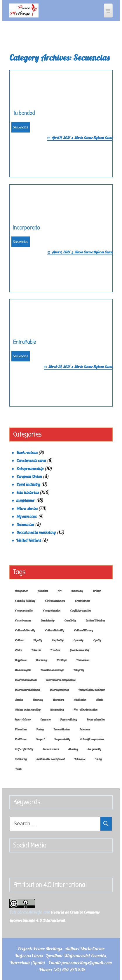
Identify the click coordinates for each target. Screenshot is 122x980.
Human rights (23, 670)
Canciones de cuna (31, 460)
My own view (27, 516)
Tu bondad (24, 113)
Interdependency (59, 690)
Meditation (80, 700)
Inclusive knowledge (52, 670)
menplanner (26, 500)
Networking (57, 710)
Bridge (97, 591)
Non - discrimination (86, 710)
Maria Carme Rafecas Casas (93, 138)
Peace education (96, 719)
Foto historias (27, 492)
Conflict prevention (81, 611)
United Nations (29, 540)
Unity (99, 759)
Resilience (21, 739)
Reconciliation (62, 729)
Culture (19, 640)
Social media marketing (36, 532)
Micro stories (27, 508)
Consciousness (23, 620)
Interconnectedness (26, 680)
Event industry (28, 484)
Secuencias (21, 127)
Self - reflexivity (24, 749)
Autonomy (77, 591)
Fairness (36, 650)
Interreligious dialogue (92, 690)
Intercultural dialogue (28, 690)
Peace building (69, 719)
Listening (38, 700)
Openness (45, 719)
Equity (97, 640)
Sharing (73, 749)
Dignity (38, 640)
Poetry (40, 729)
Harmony (41, 660)
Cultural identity (55, 630)
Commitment (82, 601)
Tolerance (80, 759)
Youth (18, 769)
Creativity (70, 620)
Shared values (51, 749)
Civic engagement (55, 601)
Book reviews (27, 453)
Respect (40, 739)
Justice (19, 700)
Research (85, 729)
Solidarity (21, 759)
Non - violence (23, 719)
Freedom (55, 650)
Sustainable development (51, 759)
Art (60, 591)
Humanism (83, 660)
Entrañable (25, 342)
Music (99, 700)
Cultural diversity (25, 630)
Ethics (18, 650)
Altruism (43, 591)
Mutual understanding (28, 710)
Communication (24, 611)
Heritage (62, 660)
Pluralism (21, 729)
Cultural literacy (83, 630)
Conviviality (48, 620)
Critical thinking (95, 620)
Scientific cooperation (92, 739)
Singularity (94, 749)
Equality (78, 640)
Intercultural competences (61, 680)
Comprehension (52, 611)
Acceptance (21, 591)
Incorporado (27, 228)
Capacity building (25, 601)
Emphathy (58, 640)
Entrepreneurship (30, 469)
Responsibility (62, 739)
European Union (29, 476)
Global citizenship (79, 650)
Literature (59, 700)
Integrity (79, 670)
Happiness (21, 660)
